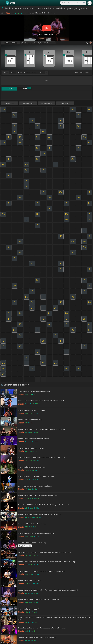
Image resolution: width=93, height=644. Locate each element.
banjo (34, 73)
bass (42, 73)
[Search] (84, 3)
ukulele (20, 73)
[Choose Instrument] (46, 73)
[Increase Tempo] (18, 43)
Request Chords (25, 546)
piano (13, 73)
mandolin (27, 73)
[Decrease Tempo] (3, 43)
